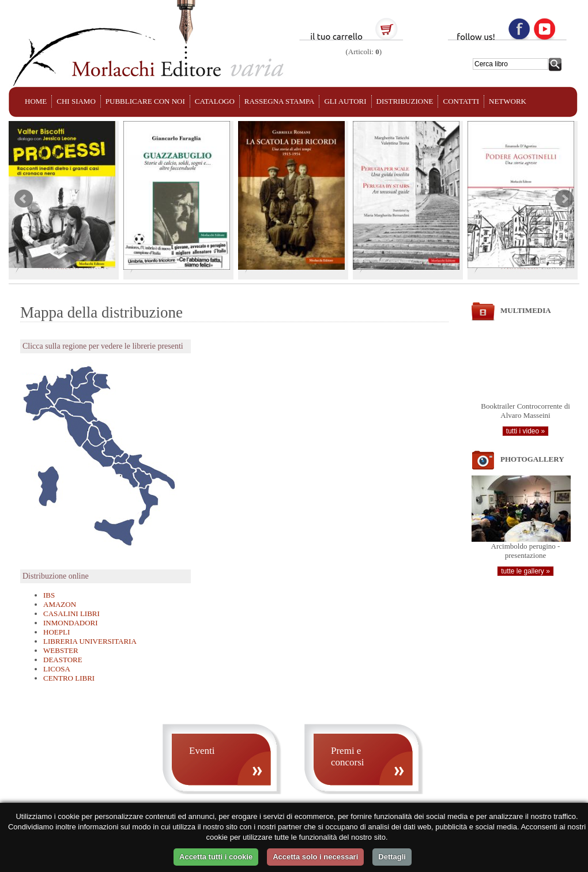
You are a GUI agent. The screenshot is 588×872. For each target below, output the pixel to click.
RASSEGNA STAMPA (280, 101)
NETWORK (508, 101)
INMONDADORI (71, 623)
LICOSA (57, 669)
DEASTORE (63, 660)
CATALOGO (215, 101)
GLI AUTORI (345, 101)
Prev (24, 199)
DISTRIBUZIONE (405, 101)
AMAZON (60, 604)
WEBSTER (61, 650)
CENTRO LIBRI (69, 678)
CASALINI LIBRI (71, 614)
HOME (36, 101)
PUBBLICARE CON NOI (145, 101)
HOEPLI (56, 632)
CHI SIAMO (76, 101)
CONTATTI (461, 101)
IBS (49, 595)
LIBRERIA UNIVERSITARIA (90, 641)
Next (564, 199)
